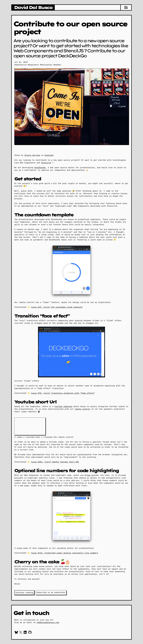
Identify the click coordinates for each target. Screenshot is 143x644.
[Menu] (126, 7)
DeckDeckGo (40, 168)
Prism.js (89, 475)
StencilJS (46, 163)
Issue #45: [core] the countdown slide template (57, 307)
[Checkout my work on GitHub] (30, 633)
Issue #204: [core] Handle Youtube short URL (55, 462)
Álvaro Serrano (32, 155)
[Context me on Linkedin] (25, 633)
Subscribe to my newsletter (51, 592)
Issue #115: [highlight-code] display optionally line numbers (65, 553)
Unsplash (49, 155)
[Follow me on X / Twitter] (21, 633)
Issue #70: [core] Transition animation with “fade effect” (63, 393)
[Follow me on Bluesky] (16, 633)
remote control (82, 409)
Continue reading (24, 593)
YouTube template (63, 406)
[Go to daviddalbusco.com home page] (33, 8)
